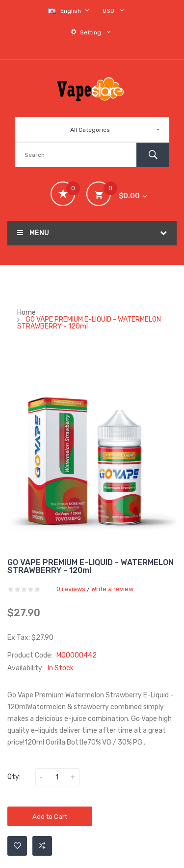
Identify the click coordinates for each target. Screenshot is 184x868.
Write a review (112, 589)
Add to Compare (42, 846)
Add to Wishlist (17, 846)
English (70, 11)
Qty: (14, 777)
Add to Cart (50, 817)
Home (26, 313)
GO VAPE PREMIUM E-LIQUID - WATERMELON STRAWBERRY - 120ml (89, 323)
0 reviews (71, 589)
